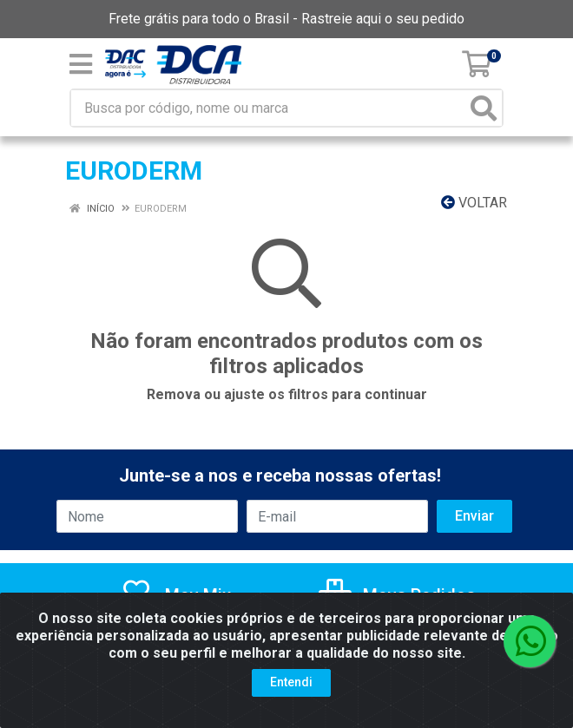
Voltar (474, 203)
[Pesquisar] (484, 108)
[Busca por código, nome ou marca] (269, 108)
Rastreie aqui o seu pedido (383, 19)
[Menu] (81, 64)
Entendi (291, 682)
